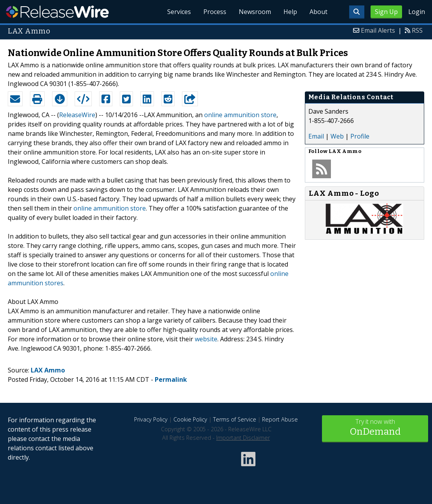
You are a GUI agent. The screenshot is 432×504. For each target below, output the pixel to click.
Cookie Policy (190, 419)
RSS (417, 30)
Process (215, 12)
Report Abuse (280, 419)
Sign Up (386, 12)
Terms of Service (235, 419)
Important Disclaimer (243, 438)
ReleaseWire (57, 12)
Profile (360, 136)
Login (417, 12)
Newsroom (255, 12)
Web (337, 136)
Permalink (171, 379)
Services (179, 12)
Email (316, 136)
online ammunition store (240, 115)
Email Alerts (378, 30)
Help (290, 12)
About (318, 12)
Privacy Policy (151, 419)
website (206, 339)
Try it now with (375, 428)
